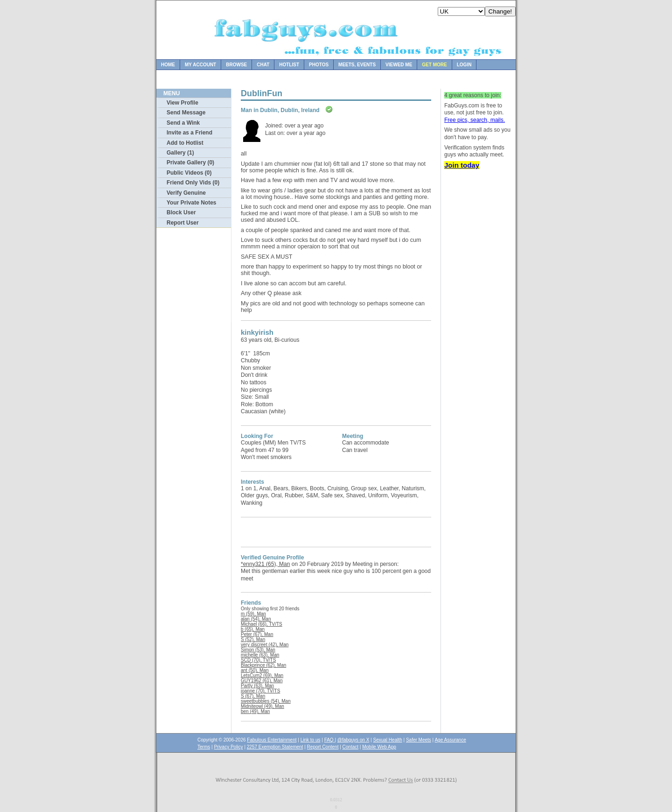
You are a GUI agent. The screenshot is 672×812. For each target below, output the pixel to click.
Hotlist (289, 65)
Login (464, 65)
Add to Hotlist (185, 143)
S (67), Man (253, 696)
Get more (434, 65)
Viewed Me (399, 65)
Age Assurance (450, 740)
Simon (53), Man (258, 650)
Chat (263, 65)
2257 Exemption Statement (275, 747)
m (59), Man (253, 614)
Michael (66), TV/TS (262, 624)
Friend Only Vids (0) (193, 183)
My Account (200, 65)
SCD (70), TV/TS (258, 660)
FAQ (330, 740)
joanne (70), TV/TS (260, 691)
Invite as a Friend (189, 133)
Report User (183, 223)
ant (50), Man (255, 670)
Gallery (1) (180, 153)
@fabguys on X (353, 740)
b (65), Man (253, 629)
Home (168, 65)
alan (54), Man (256, 619)
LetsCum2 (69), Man (262, 675)
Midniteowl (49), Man (262, 706)
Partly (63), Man (257, 686)
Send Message (186, 113)
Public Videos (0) (189, 173)
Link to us (311, 740)
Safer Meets (419, 740)
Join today (462, 165)
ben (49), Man (255, 711)
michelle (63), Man (260, 655)
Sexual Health (388, 740)
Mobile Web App (379, 747)
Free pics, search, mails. (475, 120)
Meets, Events (357, 65)
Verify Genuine (186, 193)
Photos (319, 65)
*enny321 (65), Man (265, 564)
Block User (181, 212)
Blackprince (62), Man (263, 665)
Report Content (323, 747)
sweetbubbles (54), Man (266, 701)
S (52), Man (253, 639)
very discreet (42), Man (265, 645)
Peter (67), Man (257, 634)
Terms (204, 747)
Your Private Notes (191, 203)
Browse (236, 65)
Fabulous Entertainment (272, 740)
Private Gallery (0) (190, 162)
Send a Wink (183, 123)
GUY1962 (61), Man (262, 681)
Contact (350, 747)
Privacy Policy (228, 747)
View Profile (182, 103)
